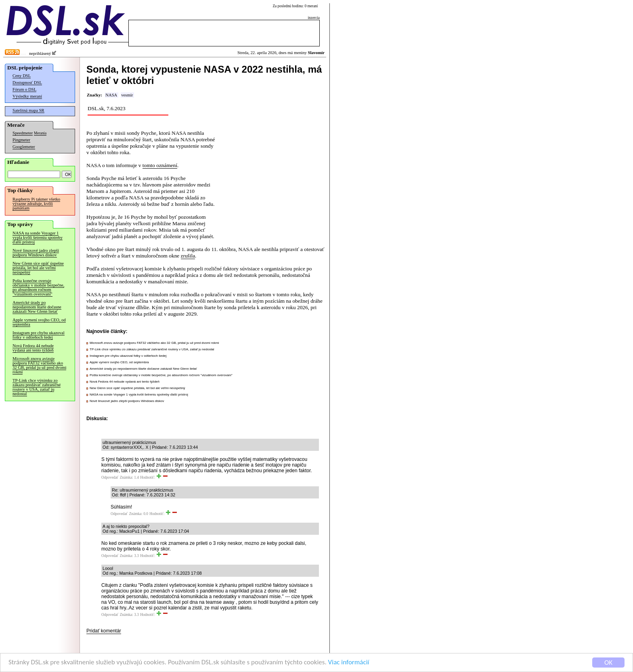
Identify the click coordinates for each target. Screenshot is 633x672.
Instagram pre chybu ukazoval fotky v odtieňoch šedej (39, 335)
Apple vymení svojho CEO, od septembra (39, 322)
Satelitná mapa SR (28, 110)
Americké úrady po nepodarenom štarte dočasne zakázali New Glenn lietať (37, 307)
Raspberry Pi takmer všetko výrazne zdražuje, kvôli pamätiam (36, 204)
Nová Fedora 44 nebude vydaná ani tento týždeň (33, 348)
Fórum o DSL (24, 89)
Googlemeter (24, 147)
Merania (40, 133)
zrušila (188, 256)
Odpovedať (110, 477)
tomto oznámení (160, 165)
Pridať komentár (104, 631)
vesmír (127, 95)
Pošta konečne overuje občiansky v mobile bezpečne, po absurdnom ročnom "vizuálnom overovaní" (38, 287)
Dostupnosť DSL (27, 83)
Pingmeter (21, 140)
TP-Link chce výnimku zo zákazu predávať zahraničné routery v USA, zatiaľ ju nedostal (37, 387)
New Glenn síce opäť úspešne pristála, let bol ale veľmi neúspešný (38, 268)
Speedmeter (23, 133)
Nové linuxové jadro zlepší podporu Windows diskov (36, 253)
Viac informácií (349, 663)
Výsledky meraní (27, 96)
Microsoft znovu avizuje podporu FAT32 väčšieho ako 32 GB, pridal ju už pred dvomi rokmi (39, 365)
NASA (111, 95)
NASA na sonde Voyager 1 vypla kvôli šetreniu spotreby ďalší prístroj (38, 238)
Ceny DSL (22, 76)
